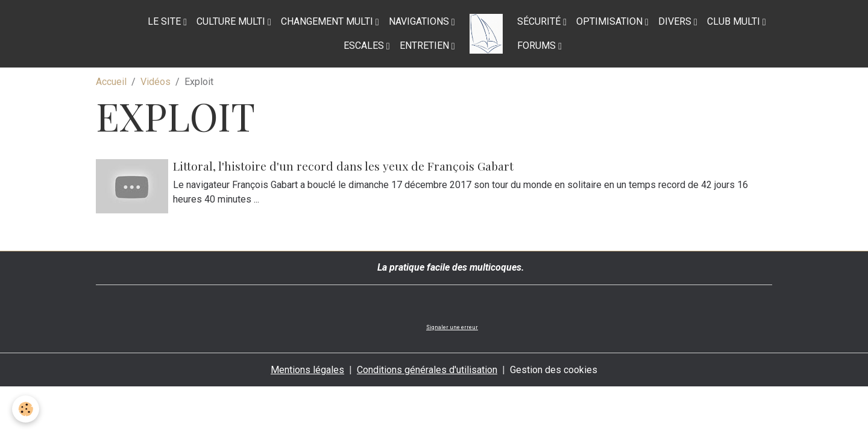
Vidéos (156, 82)
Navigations (420, 21)
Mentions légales (307, 370)
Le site (165, 21)
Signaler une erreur (452, 327)
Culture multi (232, 21)
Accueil (111, 82)
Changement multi (328, 21)
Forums (538, 46)
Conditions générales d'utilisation (427, 370)
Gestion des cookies (554, 370)
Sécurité (540, 21)
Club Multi (735, 21)
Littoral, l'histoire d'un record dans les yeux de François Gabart (343, 166)
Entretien (426, 46)
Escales (365, 46)
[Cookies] (26, 409)
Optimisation (611, 21)
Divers (676, 21)
